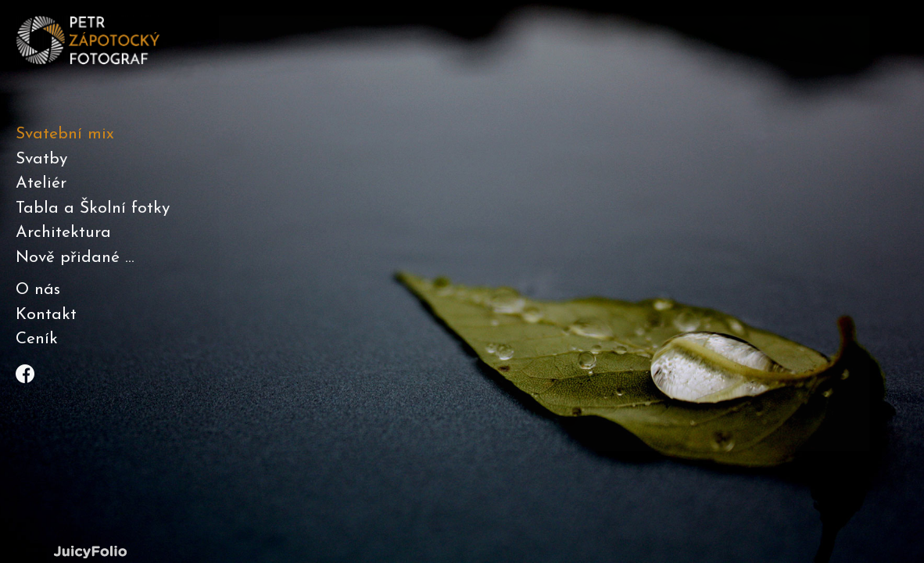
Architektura (63, 233)
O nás (38, 290)
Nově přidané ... (75, 258)
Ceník (37, 339)
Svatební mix (65, 134)
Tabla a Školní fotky (93, 208)
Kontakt (46, 315)
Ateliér (41, 183)
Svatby (41, 159)
